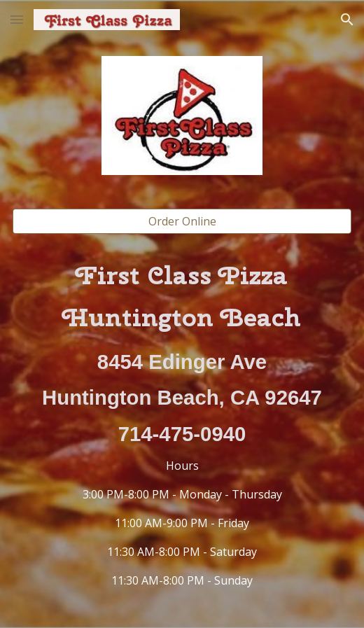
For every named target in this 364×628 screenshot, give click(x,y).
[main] (182, 423)
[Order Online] (182, 221)
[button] (17, 19)
